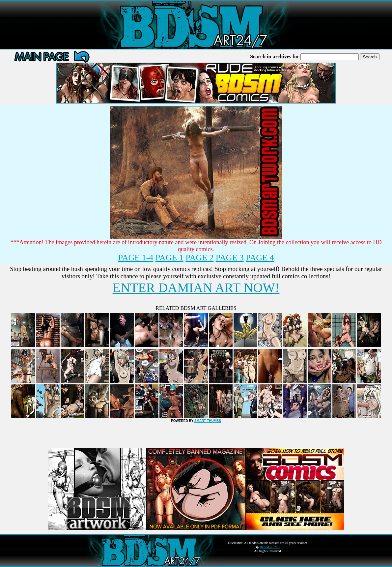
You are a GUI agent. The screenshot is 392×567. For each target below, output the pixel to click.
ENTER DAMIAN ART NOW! (196, 288)
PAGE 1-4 (136, 258)
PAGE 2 (199, 258)
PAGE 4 (260, 258)
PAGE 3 (230, 258)
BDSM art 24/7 (270, 547)
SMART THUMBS (208, 421)
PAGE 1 (169, 258)
